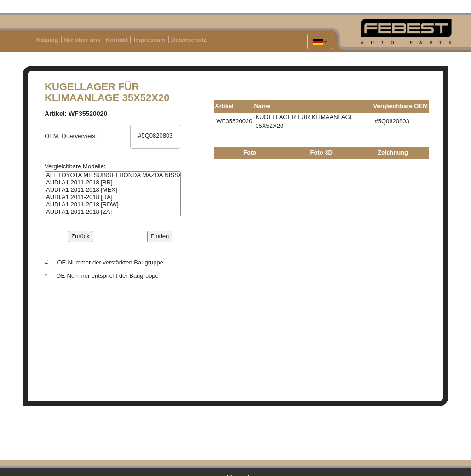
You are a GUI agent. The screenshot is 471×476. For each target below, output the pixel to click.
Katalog (47, 40)
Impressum (149, 40)
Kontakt (117, 40)
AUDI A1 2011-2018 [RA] (113, 197)
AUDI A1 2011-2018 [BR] (113, 183)
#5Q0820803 (155, 136)
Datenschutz (189, 40)
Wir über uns (82, 40)
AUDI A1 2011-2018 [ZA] (113, 212)
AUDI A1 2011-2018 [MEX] (113, 190)
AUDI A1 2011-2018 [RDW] (113, 205)
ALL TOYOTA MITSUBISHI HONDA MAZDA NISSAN (113, 175)
